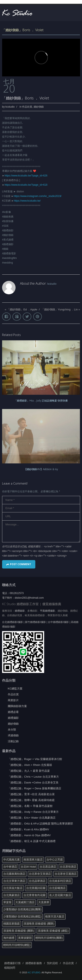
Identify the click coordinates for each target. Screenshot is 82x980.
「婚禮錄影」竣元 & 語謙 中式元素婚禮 (32, 841)
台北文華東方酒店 (14, 881)
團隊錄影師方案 (17, 706)
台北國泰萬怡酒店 (14, 874)
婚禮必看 (13, 712)
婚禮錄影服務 (34, 963)
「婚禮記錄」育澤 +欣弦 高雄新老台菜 (31, 794)
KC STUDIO (34, 972)
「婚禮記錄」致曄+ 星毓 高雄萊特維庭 (31, 800)
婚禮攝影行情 (12, 963)
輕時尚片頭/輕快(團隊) (49, 938)
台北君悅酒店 (68, 867)
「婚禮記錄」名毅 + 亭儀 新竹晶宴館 (30, 806)
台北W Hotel (28, 867)
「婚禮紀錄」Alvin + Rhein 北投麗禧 (30, 765)
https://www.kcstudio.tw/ (27, 201)
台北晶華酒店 (37, 881)
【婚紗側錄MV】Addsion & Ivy (41, 469)
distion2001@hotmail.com (29, 598)
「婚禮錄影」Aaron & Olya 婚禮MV (29, 835)
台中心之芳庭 (55, 860)
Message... (41, 531)
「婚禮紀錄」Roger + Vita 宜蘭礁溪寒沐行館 (35, 759)
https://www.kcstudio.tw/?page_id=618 (26, 185)
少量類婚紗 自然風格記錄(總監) (22, 916)
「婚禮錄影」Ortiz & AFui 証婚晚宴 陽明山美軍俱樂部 (40, 824)
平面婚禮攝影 (48, 611)
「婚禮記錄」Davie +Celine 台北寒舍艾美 (33, 783)
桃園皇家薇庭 (12, 924)
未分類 (12, 730)
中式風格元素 (12, 860)
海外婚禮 (9, 938)
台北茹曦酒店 (57, 888)
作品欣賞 (27, 107)
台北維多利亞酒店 (60, 881)
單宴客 (7, 902)
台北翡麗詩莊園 (36, 888)
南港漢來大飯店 (33, 860)
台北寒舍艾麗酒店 (66, 874)
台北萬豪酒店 (12, 895)
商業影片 (13, 700)
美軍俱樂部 (25, 938)
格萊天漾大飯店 (55, 916)
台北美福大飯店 (13, 888)
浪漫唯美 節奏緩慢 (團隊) (39, 924)
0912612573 (17, 593)
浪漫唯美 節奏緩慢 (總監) (53, 931)
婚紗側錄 (39, 107)
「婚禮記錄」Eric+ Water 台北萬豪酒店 (32, 818)
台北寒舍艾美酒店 (40, 874)
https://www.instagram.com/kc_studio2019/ (38, 196)
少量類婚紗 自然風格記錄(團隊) (22, 909)
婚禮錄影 (20, 611)
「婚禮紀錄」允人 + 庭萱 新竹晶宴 (29, 771)
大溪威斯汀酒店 (25, 902)
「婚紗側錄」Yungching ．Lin (60, 309)
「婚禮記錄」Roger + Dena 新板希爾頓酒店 (34, 788)
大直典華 (44, 902)
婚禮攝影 (13, 718)
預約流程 (52, 963)
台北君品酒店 (48, 867)
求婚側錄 (13, 735)
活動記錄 (13, 741)
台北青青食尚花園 (34, 895)
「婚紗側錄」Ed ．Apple (22, 309)
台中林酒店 (10, 867)
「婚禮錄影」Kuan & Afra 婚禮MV (28, 829)
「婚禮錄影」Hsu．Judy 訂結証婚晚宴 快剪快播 (41, 401)
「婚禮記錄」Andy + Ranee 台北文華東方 (33, 812)
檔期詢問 (10, 968)
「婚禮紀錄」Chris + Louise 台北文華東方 (33, 777)
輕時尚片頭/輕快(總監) (17, 945)
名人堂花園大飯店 (60, 895)
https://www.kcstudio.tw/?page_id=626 (26, 176)
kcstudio (10, 107)
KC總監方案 (15, 689)
